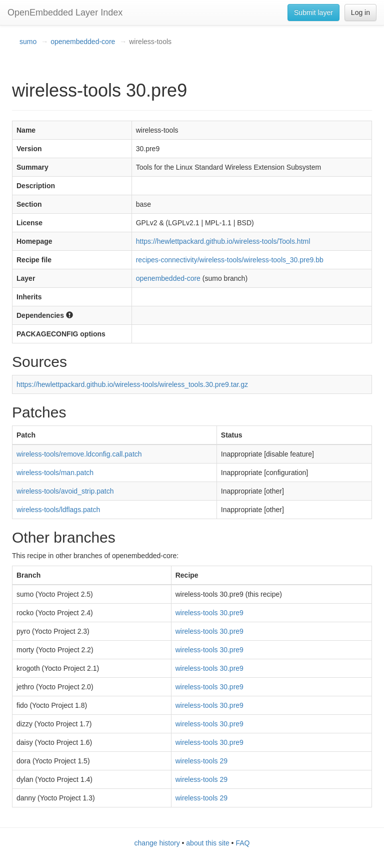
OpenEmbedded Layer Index (65, 13)
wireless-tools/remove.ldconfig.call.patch (79, 454)
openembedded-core (83, 42)
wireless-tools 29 (201, 761)
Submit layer (313, 13)
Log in (360, 13)
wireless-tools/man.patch (55, 473)
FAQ (242, 843)
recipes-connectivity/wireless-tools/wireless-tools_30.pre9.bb (230, 260)
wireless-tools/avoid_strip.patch (65, 491)
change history (157, 843)
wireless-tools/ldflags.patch (58, 510)
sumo (28, 42)
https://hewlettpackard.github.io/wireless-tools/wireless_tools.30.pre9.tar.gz (132, 384)
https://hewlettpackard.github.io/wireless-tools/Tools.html (223, 241)
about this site (207, 843)
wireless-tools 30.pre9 (209, 613)
